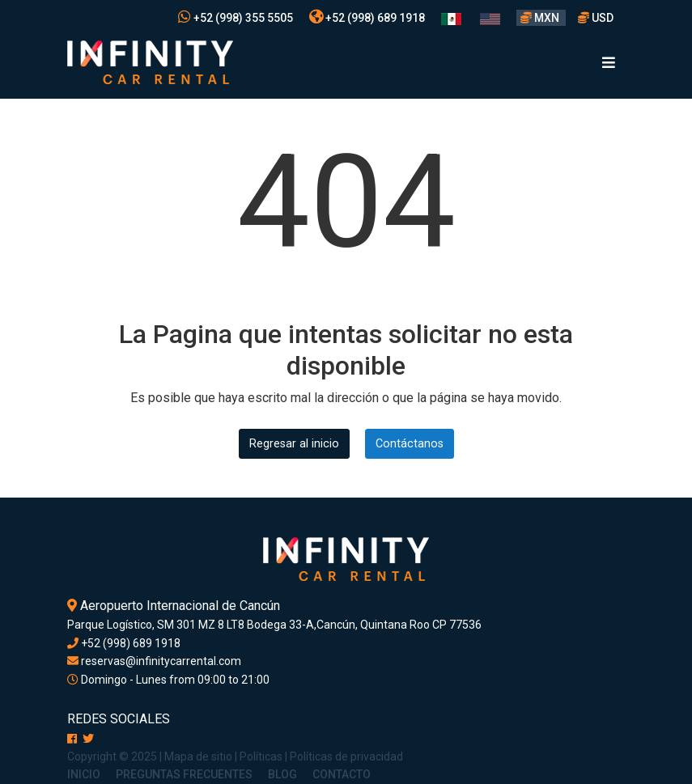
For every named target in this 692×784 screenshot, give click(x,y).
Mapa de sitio (198, 756)
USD (596, 18)
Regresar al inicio (294, 444)
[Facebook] (72, 739)
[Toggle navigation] (609, 63)
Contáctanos (410, 444)
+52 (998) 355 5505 (236, 18)
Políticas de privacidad (346, 756)
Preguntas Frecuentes (184, 774)
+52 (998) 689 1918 (367, 18)
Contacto (342, 774)
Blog (282, 774)
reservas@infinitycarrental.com (154, 661)
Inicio (84, 774)
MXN (541, 18)
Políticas (261, 756)
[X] (88, 739)
